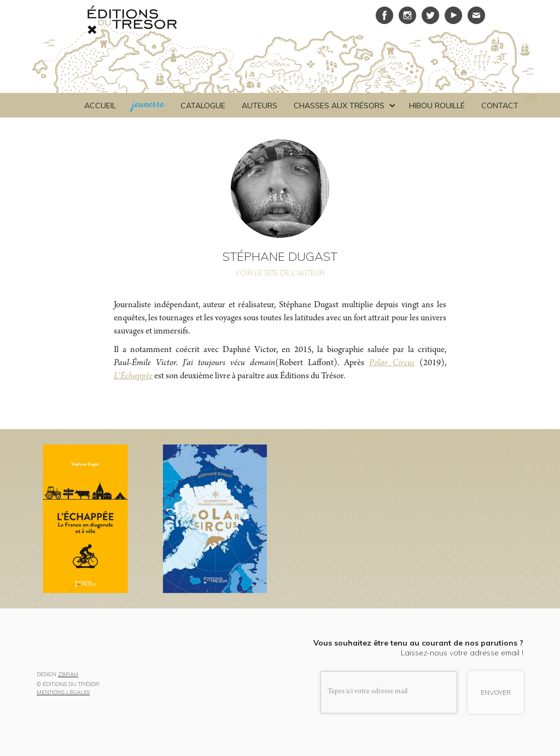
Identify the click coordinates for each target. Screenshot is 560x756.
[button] (343, 106)
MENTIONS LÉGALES (63, 693)
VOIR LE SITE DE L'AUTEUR (280, 273)
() (532, 98)
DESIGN (57, 675)
